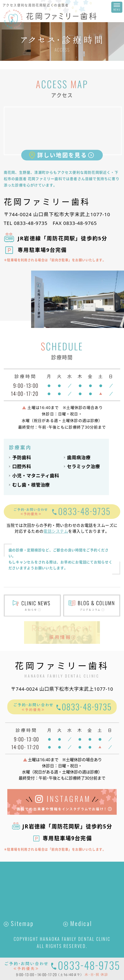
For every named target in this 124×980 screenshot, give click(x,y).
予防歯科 (22, 457)
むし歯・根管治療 (31, 485)
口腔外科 (22, 466)
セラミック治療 (83, 466)
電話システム (56, 531)
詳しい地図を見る (62, 155)
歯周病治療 (79, 457)
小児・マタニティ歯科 (36, 476)
